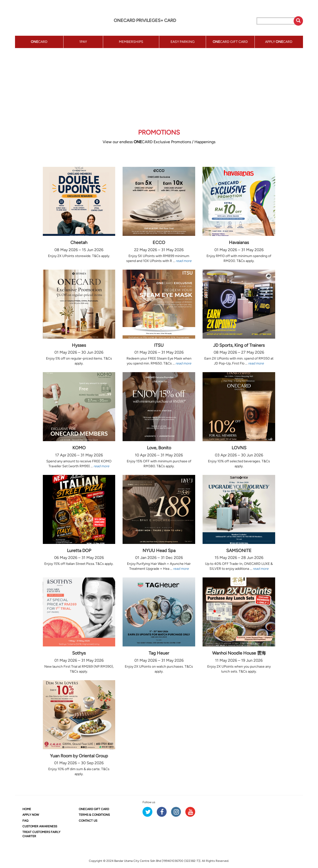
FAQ (25, 821)
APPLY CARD (279, 42)
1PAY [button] (83, 42)
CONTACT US (88, 821)
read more (184, 261)
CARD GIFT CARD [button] (230, 42)
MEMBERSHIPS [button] (131, 42)
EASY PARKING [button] (183, 42)
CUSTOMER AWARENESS (40, 826)
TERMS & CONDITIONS (94, 815)
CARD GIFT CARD (94, 809)
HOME (27, 809)
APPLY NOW (31, 815)
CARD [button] (39, 42)
